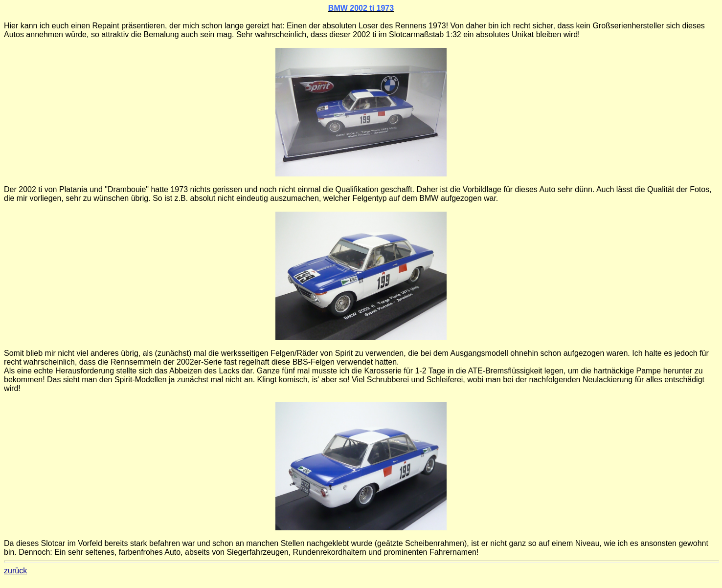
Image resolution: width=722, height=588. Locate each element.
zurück (15, 571)
